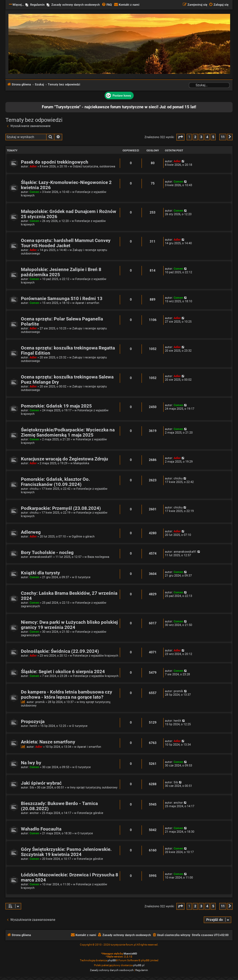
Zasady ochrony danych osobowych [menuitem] (76, 5)
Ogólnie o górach (83, 537)
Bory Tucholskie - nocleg (47, 553)
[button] (180, 137)
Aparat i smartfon (87, 303)
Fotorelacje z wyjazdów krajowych (95, 656)
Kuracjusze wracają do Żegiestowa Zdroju (65, 459)
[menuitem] (107, 5)
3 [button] (201, 137)
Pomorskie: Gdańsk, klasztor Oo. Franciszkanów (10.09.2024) (55, 482)
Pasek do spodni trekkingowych (55, 162)
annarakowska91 (41, 557)
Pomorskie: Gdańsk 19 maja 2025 (56, 406)
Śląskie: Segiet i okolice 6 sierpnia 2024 (63, 672)
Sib (32, 787)
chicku (34, 489)
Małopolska (81, 463)
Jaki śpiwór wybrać (41, 783)
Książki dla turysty (40, 573)
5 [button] (213, 137)
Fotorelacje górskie (90, 813)
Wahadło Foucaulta (41, 829)
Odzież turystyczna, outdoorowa (94, 166)
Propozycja (33, 722)
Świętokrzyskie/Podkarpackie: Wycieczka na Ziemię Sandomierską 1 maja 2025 (68, 432)
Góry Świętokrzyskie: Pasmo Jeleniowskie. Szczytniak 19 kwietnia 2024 (66, 852)
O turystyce (83, 577)
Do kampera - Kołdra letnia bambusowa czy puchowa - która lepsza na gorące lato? (67, 695)
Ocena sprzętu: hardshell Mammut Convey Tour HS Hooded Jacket (66, 243)
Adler (33, 166)
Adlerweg (31, 532)
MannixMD (130, 954)
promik (40, 702)
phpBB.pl (139, 965)
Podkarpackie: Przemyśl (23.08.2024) (61, 508)
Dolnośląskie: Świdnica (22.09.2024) (60, 651)
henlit (33, 726)
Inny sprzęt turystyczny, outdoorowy (94, 787)
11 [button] (223, 137)
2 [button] (195, 137)
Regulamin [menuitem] (37, 5)
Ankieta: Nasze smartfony (48, 742)
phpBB (112, 960)
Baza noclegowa (98, 557)
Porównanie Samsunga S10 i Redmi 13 (62, 299)
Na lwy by (31, 763)
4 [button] (207, 137)
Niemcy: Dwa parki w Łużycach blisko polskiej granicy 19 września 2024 (69, 625)
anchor (34, 813)
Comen (34, 192)
